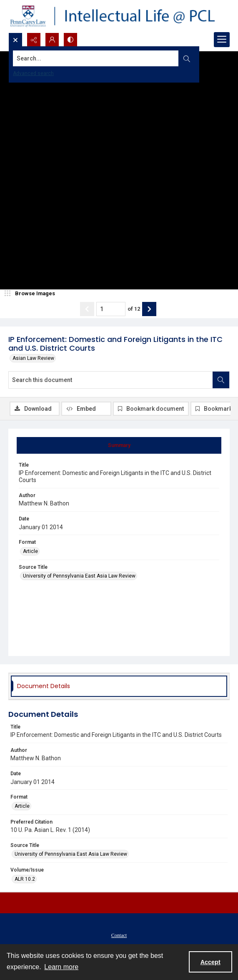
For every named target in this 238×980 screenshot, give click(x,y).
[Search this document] (111, 380)
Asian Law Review (33, 358)
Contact (119, 935)
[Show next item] (149, 309)
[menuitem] (119, 935)
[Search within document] (221, 380)
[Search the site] (96, 58)
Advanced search (33, 73)
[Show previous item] (87, 309)
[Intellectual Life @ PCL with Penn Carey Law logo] (119, 16)
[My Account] (52, 40)
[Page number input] (111, 309)
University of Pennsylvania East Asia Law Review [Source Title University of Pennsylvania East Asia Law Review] (79, 576)
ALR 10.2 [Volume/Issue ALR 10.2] (25, 879)
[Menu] (222, 40)
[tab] (119, 445)
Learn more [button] (61, 967)
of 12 (134, 309)
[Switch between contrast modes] (70, 40)
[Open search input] (15, 40)
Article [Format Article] (30, 551)
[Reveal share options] (34, 40)
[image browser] (31, 294)
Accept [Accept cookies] (210, 962)
